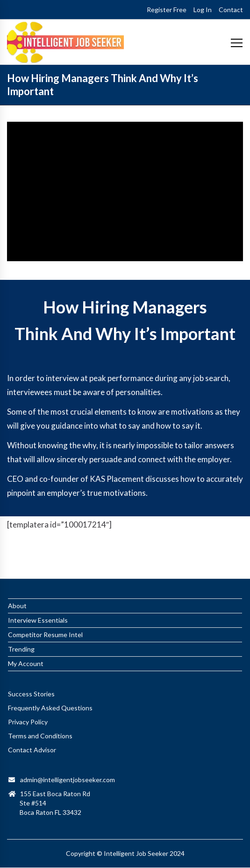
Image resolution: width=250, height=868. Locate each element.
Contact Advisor (32, 726)
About (17, 582)
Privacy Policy (28, 698)
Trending (21, 625)
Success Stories (31, 670)
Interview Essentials (38, 596)
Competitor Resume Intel (45, 611)
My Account (26, 640)
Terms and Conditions (40, 712)
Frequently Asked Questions (50, 684)
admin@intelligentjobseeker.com (68, 756)
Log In (203, 10)
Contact (231, 10)
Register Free (167, 10)
